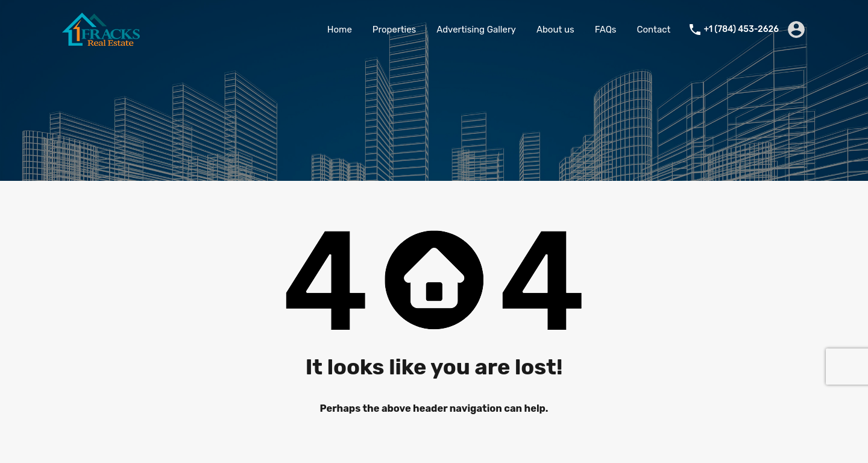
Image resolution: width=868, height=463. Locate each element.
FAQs (606, 30)
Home (340, 30)
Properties (394, 30)
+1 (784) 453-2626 (741, 30)
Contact (654, 30)
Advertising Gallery (476, 30)
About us (555, 30)
